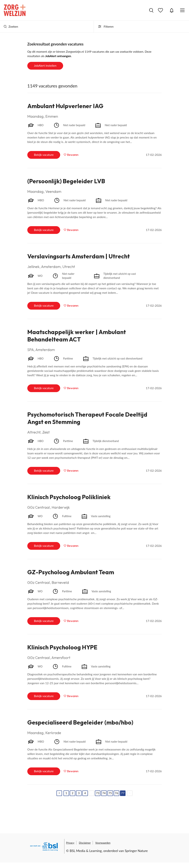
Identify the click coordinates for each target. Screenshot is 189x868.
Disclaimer (85, 843)
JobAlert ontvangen (58, 56)
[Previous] (59, 793)
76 (117, 793)
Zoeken (11, 26)
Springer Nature (136, 851)
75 (110, 793)
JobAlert (172, 10)
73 (98, 793)
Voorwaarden (103, 843)
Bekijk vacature (44, 155)
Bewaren (73, 155)
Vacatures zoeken (151, 10)
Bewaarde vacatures (161, 10)
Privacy (70, 843)
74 (104, 793)
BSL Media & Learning (86, 851)
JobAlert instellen (45, 65)
